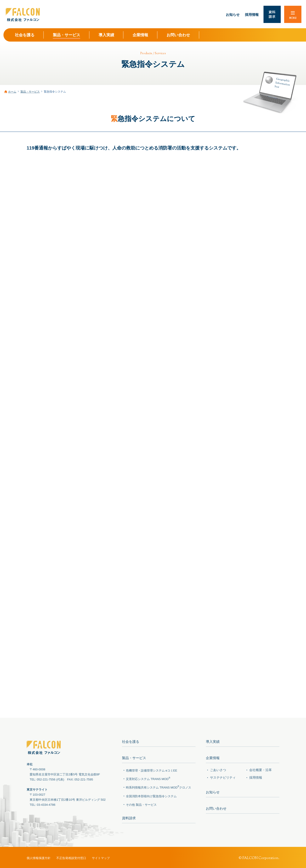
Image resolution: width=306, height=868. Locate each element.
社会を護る (131, 742)
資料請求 (129, 817)
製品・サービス (30, 92)
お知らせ (213, 791)
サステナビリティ (223, 776)
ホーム (12, 92)
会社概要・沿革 (261, 769)
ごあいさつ (218, 769)
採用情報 (256, 776)
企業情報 (213, 757)
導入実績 (213, 742)
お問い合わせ (216, 806)
